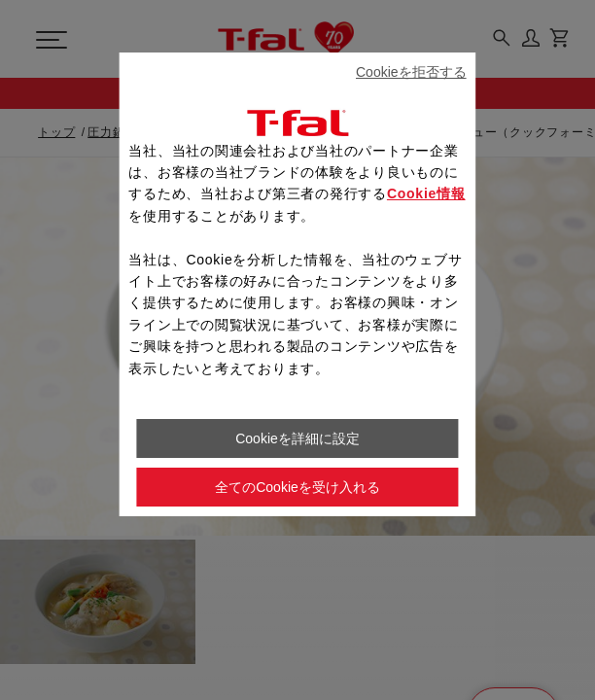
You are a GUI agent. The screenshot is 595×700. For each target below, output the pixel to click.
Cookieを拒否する (411, 72)
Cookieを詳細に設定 (297, 438)
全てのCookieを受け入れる (297, 487)
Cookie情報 (426, 193)
